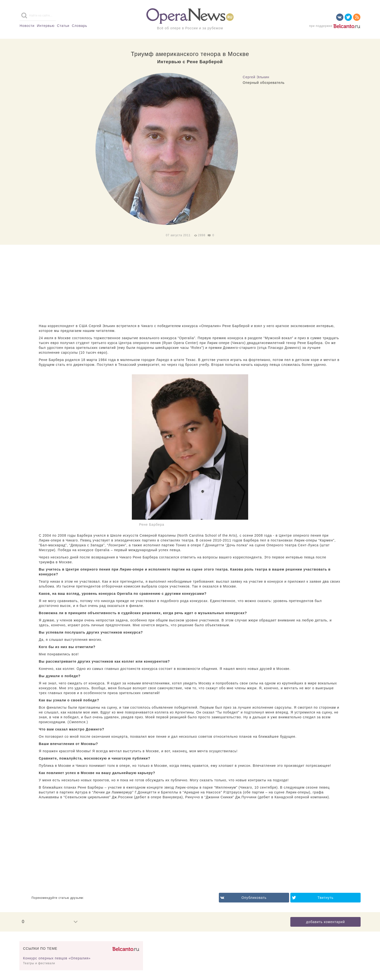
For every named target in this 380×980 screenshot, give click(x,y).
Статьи (63, 26)
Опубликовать (254, 898)
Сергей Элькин (256, 77)
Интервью (46, 26)
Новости (27, 26)
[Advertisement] (190, 285)
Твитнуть (325, 898)
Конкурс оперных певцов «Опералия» (57, 958)
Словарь (79, 26)
